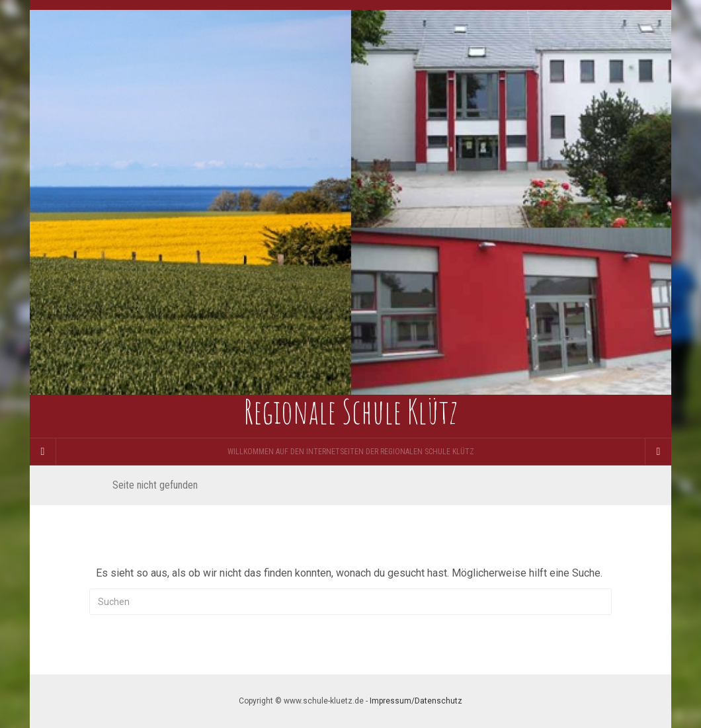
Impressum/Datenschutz (416, 701)
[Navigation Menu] (658, 452)
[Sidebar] (43, 452)
